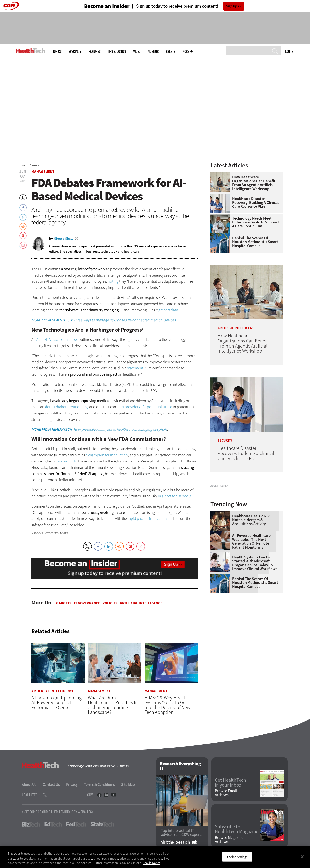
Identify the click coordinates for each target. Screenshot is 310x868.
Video (137, 52)
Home (24, 165)
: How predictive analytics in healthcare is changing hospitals (99, 429)
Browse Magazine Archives (229, 840)
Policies (110, 603)
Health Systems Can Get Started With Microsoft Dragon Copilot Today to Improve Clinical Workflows (255, 624)
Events (170, 52)
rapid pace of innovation (147, 519)
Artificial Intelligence (141, 603)
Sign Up (232, 6)
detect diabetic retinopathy (67, 407)
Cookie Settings (237, 857)
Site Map (128, 785)
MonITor (153, 52)
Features (94, 52)
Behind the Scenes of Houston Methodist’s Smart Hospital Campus (255, 242)
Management (36, 165)
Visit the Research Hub (179, 842)
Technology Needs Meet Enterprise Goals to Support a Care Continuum (256, 222)
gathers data (168, 310)
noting (113, 281)
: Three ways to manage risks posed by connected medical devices (104, 320)
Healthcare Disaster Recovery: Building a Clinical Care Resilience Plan (255, 203)
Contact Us (51, 785)
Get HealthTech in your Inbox (230, 783)
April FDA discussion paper (57, 339)
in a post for (174, 496)
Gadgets (64, 603)
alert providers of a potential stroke (144, 407)
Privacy (72, 785)
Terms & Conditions (100, 785)
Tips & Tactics (117, 52)
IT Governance (87, 603)
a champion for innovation (107, 455)
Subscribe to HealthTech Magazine (237, 829)
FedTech (76, 825)
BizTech (31, 825)
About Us (29, 785)
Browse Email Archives (226, 793)
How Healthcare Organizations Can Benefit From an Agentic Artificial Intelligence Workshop (254, 183)
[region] (155, 857)
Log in (289, 51)
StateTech (102, 825)
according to (67, 461)
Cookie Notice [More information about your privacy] (151, 863)
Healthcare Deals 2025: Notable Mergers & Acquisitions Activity (251, 581)
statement (135, 368)
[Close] (302, 857)
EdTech (53, 825)
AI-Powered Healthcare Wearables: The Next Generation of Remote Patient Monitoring (251, 602)
